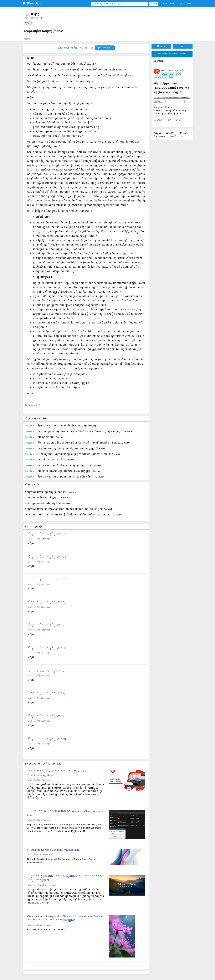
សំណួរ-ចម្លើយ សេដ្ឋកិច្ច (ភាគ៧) (46, 648)
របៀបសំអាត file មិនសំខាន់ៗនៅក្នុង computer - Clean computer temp (65, 813)
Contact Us (170, 133)
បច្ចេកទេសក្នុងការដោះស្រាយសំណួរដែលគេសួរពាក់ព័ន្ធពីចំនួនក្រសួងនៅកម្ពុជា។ (65, 878)
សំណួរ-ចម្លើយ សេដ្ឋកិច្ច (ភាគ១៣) (44, 31)
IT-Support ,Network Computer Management (53, 850)
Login (180, 4)
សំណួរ (31, 543)
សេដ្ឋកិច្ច (28, 23)
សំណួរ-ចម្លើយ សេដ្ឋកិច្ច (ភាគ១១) (47, 557)
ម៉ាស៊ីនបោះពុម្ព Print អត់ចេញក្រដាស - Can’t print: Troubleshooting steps (57, 773)
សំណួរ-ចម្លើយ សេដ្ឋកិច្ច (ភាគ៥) (46, 694)
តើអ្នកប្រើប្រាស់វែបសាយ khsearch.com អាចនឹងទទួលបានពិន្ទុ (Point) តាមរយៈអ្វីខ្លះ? (171, 88)
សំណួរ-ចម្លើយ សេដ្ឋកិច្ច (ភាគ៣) (47, 739)
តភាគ (30, 394)
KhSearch (183, 133)
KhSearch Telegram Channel (172, 54)
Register (161, 46)
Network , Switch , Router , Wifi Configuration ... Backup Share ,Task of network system (62, 861)
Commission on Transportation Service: (47, 930)
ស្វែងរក (154, 4)
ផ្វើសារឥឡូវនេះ (105, 48)
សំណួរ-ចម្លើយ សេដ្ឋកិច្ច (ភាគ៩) (46, 602)
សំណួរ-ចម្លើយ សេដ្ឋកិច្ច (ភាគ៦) (46, 671)
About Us (157, 133)
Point (171, 77)
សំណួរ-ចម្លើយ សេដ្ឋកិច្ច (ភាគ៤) (46, 716)
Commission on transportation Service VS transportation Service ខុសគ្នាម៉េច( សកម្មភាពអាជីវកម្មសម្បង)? (65, 919)
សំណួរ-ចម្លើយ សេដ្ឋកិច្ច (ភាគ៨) (46, 625)
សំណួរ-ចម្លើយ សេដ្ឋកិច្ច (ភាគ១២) (47, 534)
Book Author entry (177, 136)
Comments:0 (34, 405)
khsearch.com (168, 74)
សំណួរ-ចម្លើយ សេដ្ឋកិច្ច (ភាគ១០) (47, 580)
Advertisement (160, 136)
